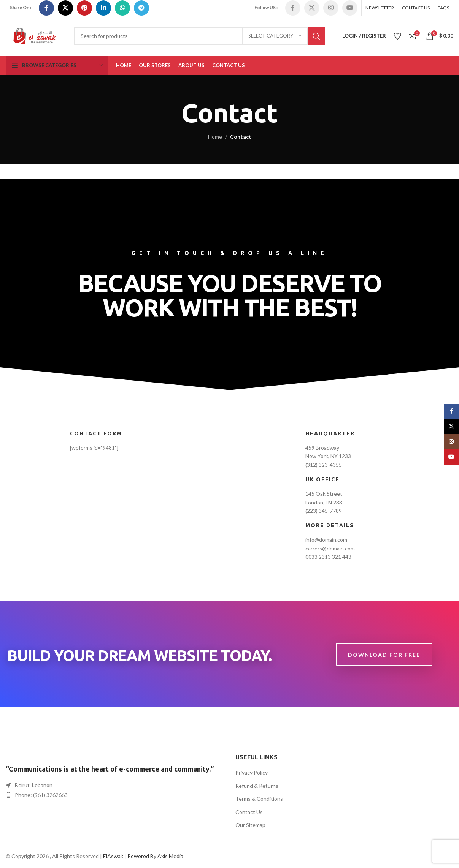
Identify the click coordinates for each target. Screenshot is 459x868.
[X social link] (65, 8)
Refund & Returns (257, 786)
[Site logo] (34, 35)
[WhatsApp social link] (122, 8)
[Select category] (275, 36)
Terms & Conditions (259, 799)
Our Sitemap (250, 825)
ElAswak (113, 856)
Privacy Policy (252, 772)
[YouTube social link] (350, 8)
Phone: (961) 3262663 (41, 795)
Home (215, 137)
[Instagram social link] (331, 8)
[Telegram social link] (141, 8)
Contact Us (249, 812)
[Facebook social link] (46, 8)
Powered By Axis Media (155, 856)
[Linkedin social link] (103, 8)
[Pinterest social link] (84, 8)
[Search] (200, 36)
